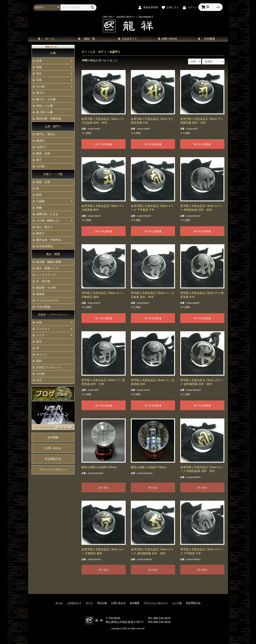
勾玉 (39, 380)
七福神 (40, 201)
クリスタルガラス (47, 300)
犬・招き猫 (43, 281)
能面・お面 (43, 182)
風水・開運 (53, 254)
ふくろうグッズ (46, 275)
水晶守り (42, 147)
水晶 (39, 322)
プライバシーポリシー (53, 470)
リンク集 (177, 603)
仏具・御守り (53, 126)
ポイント (42, 354)
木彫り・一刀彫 (53, 174)
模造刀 (40, 233)
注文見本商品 (44, 246)
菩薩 (39, 67)
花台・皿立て (44, 227)
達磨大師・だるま (47, 214)
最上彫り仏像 (44, 112)
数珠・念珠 (43, 153)
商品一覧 (88, 39)
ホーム (48, 39)
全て (84, 52)
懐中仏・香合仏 (46, 134)
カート (89, 603)
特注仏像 (102, 603)
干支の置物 (43, 307)
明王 (39, 74)
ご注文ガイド (128, 39)
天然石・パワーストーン (53, 315)
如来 (39, 61)
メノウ (40, 335)
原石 (39, 342)
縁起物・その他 (46, 288)
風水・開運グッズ (47, 268)
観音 (39, 195)
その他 (40, 86)
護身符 (40, 141)
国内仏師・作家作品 (49, 119)
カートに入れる (104, 144)
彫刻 (39, 361)
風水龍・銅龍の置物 (49, 262)
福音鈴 (40, 294)
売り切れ (104, 488)
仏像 (53, 53)
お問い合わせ (168, 39)
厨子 (39, 160)
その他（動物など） (49, 221)
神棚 (39, 208)
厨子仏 (40, 93)
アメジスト (43, 329)
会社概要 (208, 39)
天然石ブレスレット (49, 367)
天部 (39, 80)
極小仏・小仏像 (46, 99)
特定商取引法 (53, 459)
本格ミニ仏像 (44, 106)
